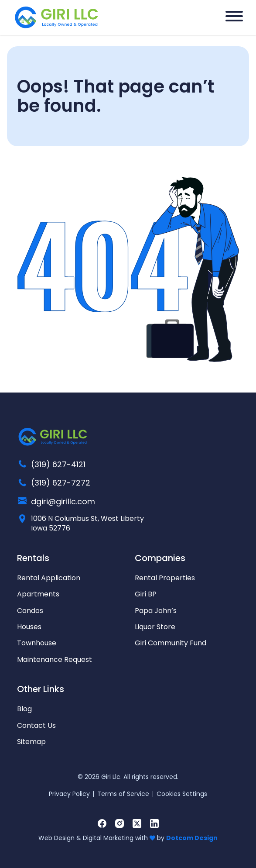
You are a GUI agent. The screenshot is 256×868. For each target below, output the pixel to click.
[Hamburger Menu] (234, 16)
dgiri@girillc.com (63, 501)
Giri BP (146, 594)
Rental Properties (165, 578)
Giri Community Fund (171, 643)
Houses (29, 627)
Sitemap (31, 742)
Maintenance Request (55, 660)
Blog (24, 709)
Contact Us (36, 725)
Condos (30, 611)
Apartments (38, 594)
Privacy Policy (69, 794)
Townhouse (37, 643)
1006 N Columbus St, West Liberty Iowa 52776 (87, 524)
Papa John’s (156, 611)
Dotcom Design (192, 838)
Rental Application (49, 578)
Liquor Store (155, 627)
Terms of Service (123, 794)
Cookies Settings (182, 794)
